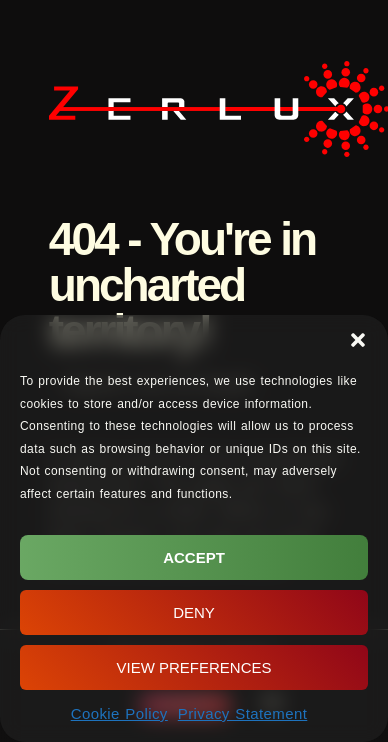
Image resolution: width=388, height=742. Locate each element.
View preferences (193, 667)
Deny (194, 612)
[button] (358, 340)
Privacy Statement (243, 713)
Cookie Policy (119, 713)
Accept (194, 557)
